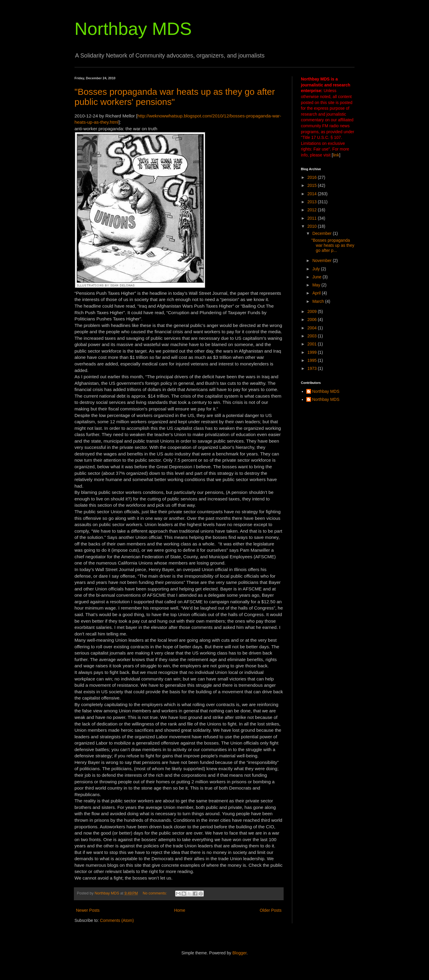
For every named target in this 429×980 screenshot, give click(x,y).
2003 (313, 336)
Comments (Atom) (117, 920)
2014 (313, 194)
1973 (313, 368)
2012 (313, 210)
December (322, 233)
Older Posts (271, 910)
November (322, 260)
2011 (313, 218)
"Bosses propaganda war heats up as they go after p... (333, 245)
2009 (313, 311)
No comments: (155, 893)
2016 (313, 177)
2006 (313, 320)
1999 (313, 352)
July (317, 269)
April (317, 293)
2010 (313, 226)
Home (179, 910)
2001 (313, 344)
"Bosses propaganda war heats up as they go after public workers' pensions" (175, 97)
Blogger (239, 953)
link (336, 155)
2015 (313, 185)
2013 (313, 202)
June (317, 277)
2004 (313, 328)
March (319, 301)
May (317, 285)
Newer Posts (88, 910)
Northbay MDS (133, 29)
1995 (313, 360)
